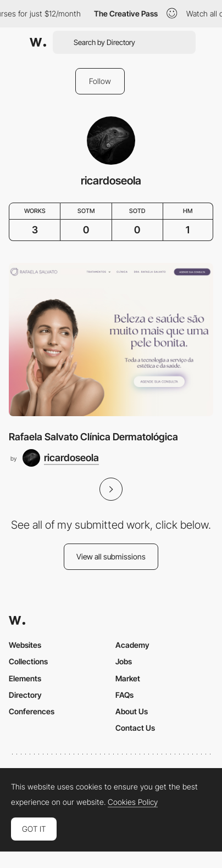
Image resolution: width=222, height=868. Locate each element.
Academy (132, 645)
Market (128, 678)
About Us (132, 711)
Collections (28, 661)
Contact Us (135, 728)
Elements (25, 678)
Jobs (124, 661)
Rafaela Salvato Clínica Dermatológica (93, 437)
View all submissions (111, 556)
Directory (25, 695)
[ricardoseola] (61, 458)
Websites (25, 645)
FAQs (124, 695)
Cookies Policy (133, 802)
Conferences (32, 711)
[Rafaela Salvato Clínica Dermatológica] (111, 340)
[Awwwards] (38, 42)
